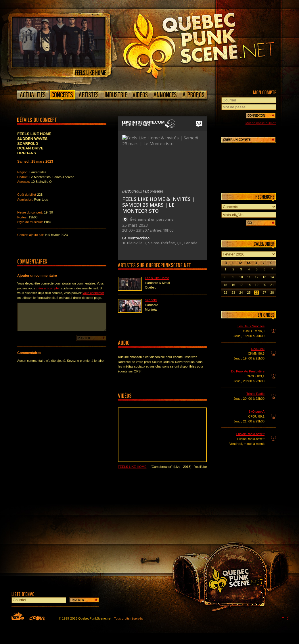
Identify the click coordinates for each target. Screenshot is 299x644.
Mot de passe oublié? (261, 123)
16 (233, 285)
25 (249, 293)
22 (225, 293)
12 (256, 277)
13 (264, 277)
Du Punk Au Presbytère (248, 371)
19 (256, 285)
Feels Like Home (157, 278)
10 (241, 277)
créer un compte (47, 288)
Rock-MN (258, 349)
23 (233, 293)
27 (264, 293)
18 (249, 285)
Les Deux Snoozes (251, 326)
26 (256, 293)
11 (249, 277)
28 (272, 293)
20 (264, 285)
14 (272, 277)
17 (241, 285)
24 (241, 293)
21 (272, 285)
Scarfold (151, 300)
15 (225, 285)
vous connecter (93, 293)
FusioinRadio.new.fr (250, 434)
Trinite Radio (255, 394)
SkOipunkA (256, 412)
